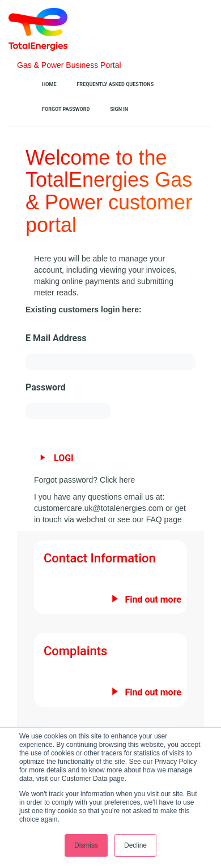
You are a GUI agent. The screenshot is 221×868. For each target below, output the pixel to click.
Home (49, 84)
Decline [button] (135, 845)
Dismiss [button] (86, 845)
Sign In (119, 109)
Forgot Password (66, 109)
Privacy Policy (176, 762)
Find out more (153, 600)
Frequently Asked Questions (115, 84)
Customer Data (85, 779)
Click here (117, 480)
